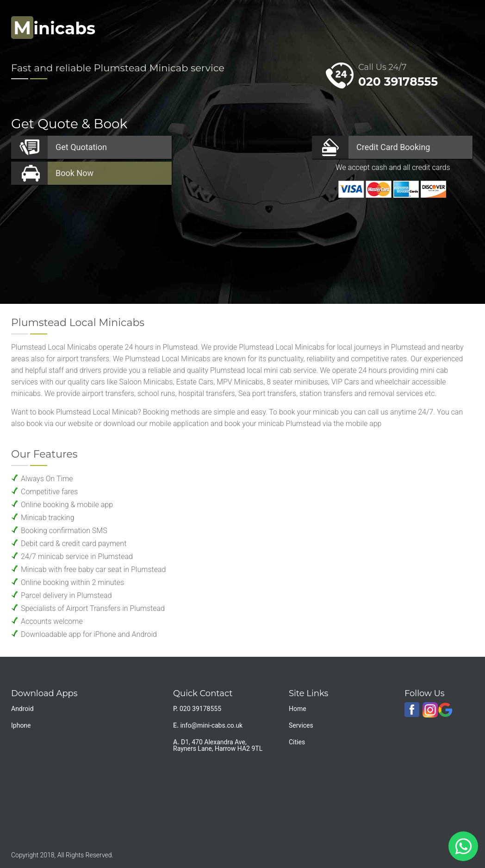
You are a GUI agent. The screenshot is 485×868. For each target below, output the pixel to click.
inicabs (53, 28)
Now (75, 173)
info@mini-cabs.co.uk (211, 725)
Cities (297, 742)
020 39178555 (398, 82)
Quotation (81, 147)
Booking (393, 147)
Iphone (21, 725)
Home (298, 709)
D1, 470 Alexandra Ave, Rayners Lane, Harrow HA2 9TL (218, 745)
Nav (459, 26)
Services (301, 725)
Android (22, 709)
